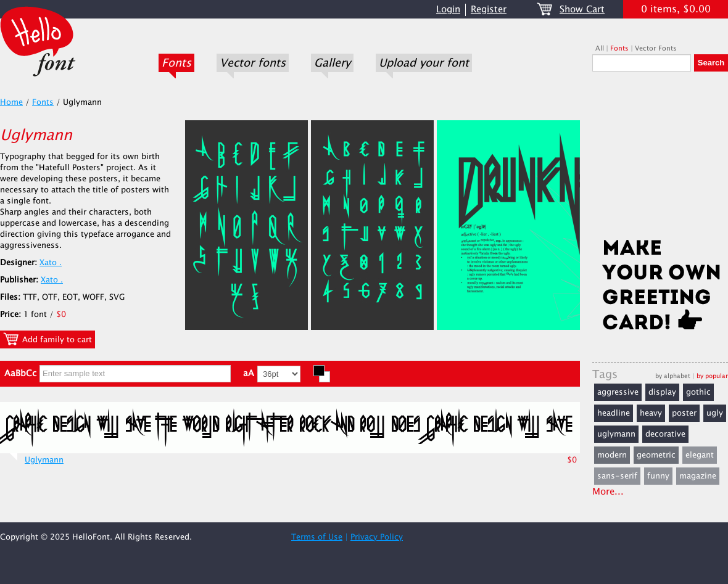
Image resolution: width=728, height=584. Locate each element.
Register (489, 10)
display (662, 392)
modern (612, 455)
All (600, 48)
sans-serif (617, 476)
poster (684, 413)
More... (608, 492)
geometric (656, 455)
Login (448, 10)
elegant (700, 455)
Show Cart (582, 10)
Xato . (51, 263)
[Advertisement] (660, 158)
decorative (665, 434)
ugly (715, 413)
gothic (698, 392)
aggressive (618, 392)
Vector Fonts (656, 48)
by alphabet (673, 376)
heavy (651, 413)
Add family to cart (48, 339)
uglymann (616, 434)
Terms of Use (317, 537)
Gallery (332, 63)
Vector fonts (253, 63)
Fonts (176, 63)
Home (11, 102)
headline (614, 413)
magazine (698, 476)
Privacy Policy (377, 537)
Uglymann (44, 460)
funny (658, 476)
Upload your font (424, 63)
